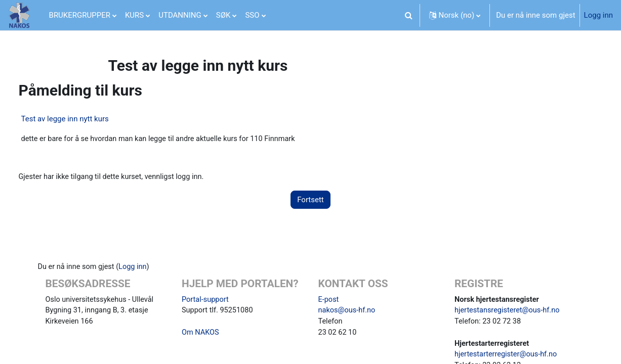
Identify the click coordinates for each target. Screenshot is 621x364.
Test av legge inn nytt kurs (82, 119)
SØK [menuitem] (223, 15)
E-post (329, 301)
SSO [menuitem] (252, 15)
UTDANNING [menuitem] (180, 15)
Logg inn (598, 15)
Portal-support (207, 301)
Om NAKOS (202, 335)
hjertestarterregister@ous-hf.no (506, 357)
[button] (409, 15)
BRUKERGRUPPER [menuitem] (80, 15)
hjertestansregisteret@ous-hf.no (508, 312)
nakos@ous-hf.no (348, 312)
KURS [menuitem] (134, 15)
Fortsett (310, 200)
